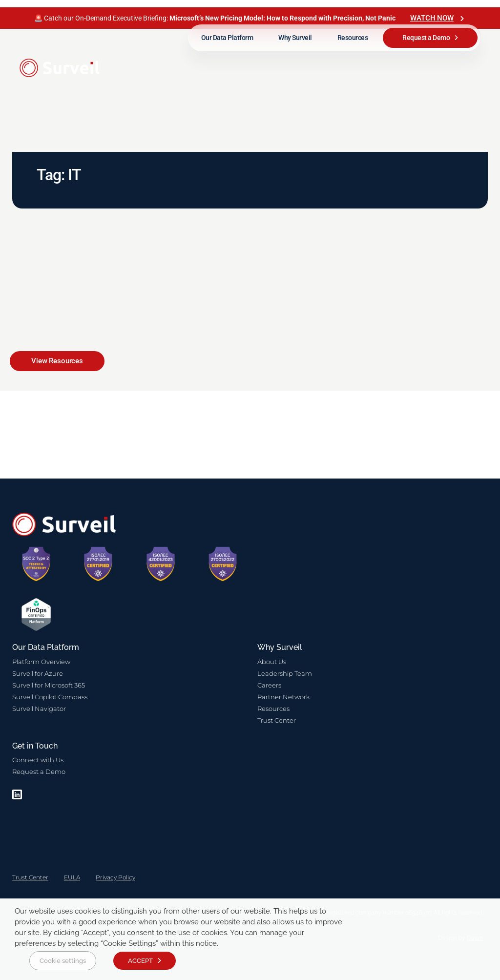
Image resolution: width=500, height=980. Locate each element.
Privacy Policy (115, 877)
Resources (353, 38)
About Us (272, 662)
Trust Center (277, 720)
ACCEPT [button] (140, 961)
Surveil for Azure (38, 673)
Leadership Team (285, 673)
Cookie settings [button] (63, 961)
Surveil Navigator (39, 709)
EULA (72, 877)
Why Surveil (295, 38)
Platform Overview (41, 662)
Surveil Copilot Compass (50, 697)
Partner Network (284, 697)
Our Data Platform (227, 38)
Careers (269, 685)
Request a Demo (426, 38)
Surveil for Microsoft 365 (49, 685)
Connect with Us (38, 760)
